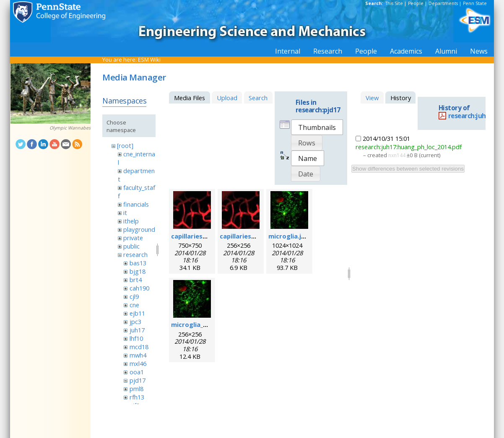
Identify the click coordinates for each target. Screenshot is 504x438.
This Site (394, 3)
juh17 (137, 330)
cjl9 (134, 296)
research (135, 254)
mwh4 (138, 355)
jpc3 (135, 321)
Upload (227, 98)
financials (136, 204)
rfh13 (137, 397)
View (372, 98)
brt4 (136, 280)
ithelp (131, 221)
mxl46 (138, 363)
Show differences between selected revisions (408, 169)
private (133, 238)
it (125, 213)
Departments (443, 3)
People (416, 3)
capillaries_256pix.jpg (252, 236)
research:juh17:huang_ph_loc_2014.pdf (409, 147)
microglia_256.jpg (198, 324)
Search (258, 98)
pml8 (136, 389)
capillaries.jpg (192, 236)
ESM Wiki (149, 60)
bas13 (138, 263)
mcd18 (139, 347)
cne (134, 305)
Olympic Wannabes (70, 128)
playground (139, 229)
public (131, 246)
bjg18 (138, 271)
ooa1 (137, 372)
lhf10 (136, 338)
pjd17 (138, 380)
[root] (125, 145)
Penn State (475, 3)
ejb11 (137, 313)
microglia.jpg (289, 236)
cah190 (139, 288)
